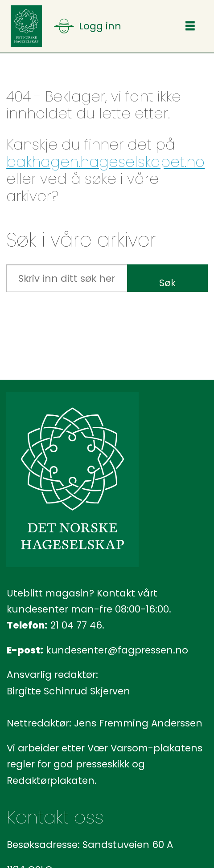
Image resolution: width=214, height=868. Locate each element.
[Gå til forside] (26, 26)
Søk (167, 283)
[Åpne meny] (88, 26)
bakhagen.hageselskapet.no (105, 162)
